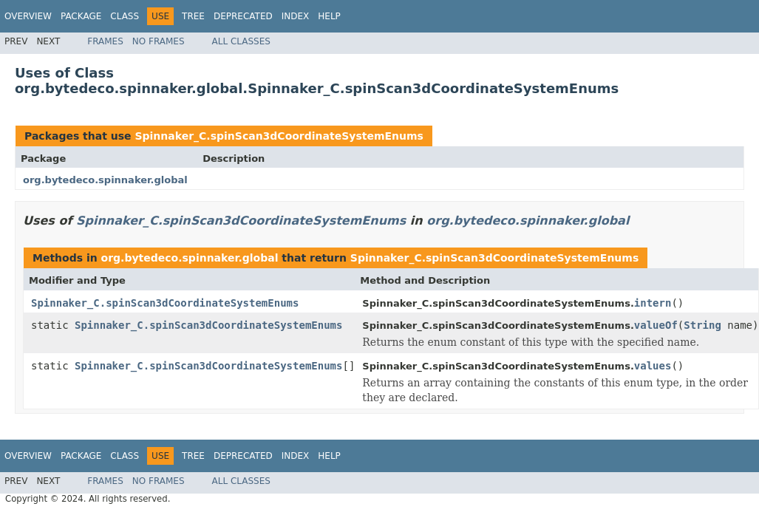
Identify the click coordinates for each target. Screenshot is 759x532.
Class (125, 16)
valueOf (656, 325)
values (653, 366)
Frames (105, 41)
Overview (28, 16)
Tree (193, 16)
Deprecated (243, 16)
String (702, 325)
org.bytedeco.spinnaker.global (105, 180)
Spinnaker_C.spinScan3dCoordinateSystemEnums (279, 136)
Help (329, 16)
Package (81, 16)
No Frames (159, 41)
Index (296, 16)
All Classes (241, 41)
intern (653, 303)
